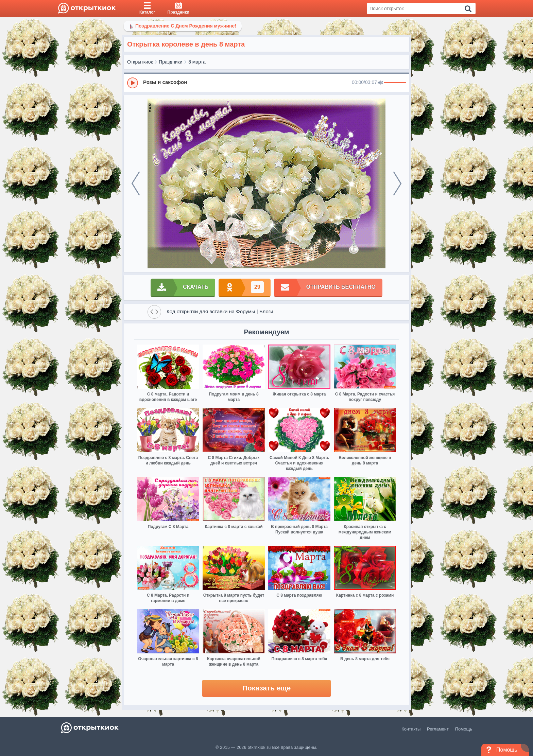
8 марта (197, 62)
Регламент (438, 729)
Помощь (464, 729)
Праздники (170, 62)
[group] (266, 83)
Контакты (411, 729)
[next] (397, 183)
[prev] (136, 183)
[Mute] (380, 83)
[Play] (133, 83)
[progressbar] (395, 83)
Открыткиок (140, 62)
